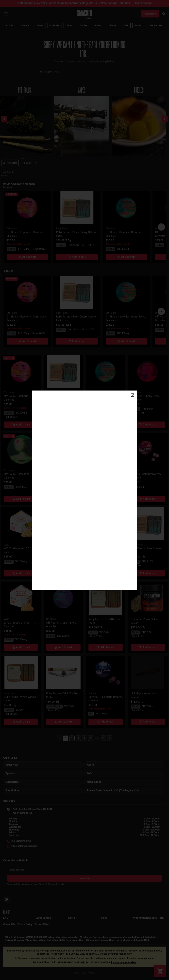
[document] (84, 490)
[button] (133, 395)
